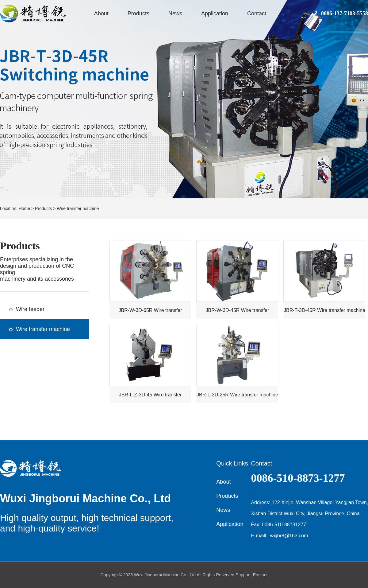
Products (138, 14)
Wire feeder (30, 309)
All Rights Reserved (215, 575)
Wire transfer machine (78, 208)
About (101, 14)
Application (215, 14)
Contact (257, 14)
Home (24, 208)
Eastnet (260, 575)
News (175, 14)
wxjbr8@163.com (289, 536)
